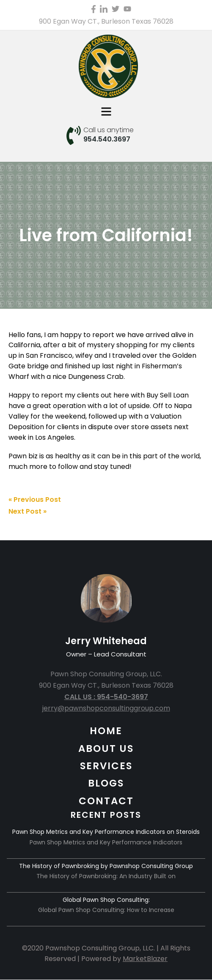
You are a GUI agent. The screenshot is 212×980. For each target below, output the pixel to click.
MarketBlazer (145, 959)
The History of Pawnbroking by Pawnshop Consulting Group (106, 866)
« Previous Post (35, 500)
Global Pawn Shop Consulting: (106, 900)
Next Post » (28, 511)
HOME (106, 731)
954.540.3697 (107, 139)
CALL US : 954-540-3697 (106, 697)
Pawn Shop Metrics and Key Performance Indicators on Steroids (106, 832)
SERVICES (106, 766)
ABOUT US (106, 749)
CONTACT (106, 801)
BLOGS (106, 783)
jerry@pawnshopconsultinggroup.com (106, 708)
